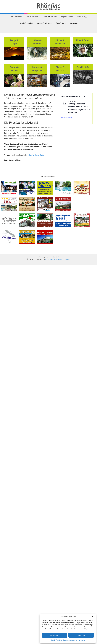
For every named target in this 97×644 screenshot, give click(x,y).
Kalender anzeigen (67, 117)
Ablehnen (81, 635)
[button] (93, 616)
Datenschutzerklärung (70, 640)
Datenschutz (59, 259)
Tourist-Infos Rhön (36, 155)
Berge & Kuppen (16, 17)
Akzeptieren (55, 635)
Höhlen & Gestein (32, 17)
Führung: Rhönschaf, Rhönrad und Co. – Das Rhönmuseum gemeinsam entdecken (79, 108)
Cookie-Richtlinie (56, 640)
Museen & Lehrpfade (44, 23)
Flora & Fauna (61, 23)
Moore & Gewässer (50, 17)
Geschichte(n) (82, 17)
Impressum (81, 640)
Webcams (74, 23)
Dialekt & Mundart (26, 23)
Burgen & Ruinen (67, 17)
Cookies (67, 259)
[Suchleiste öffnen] (49, 30)
